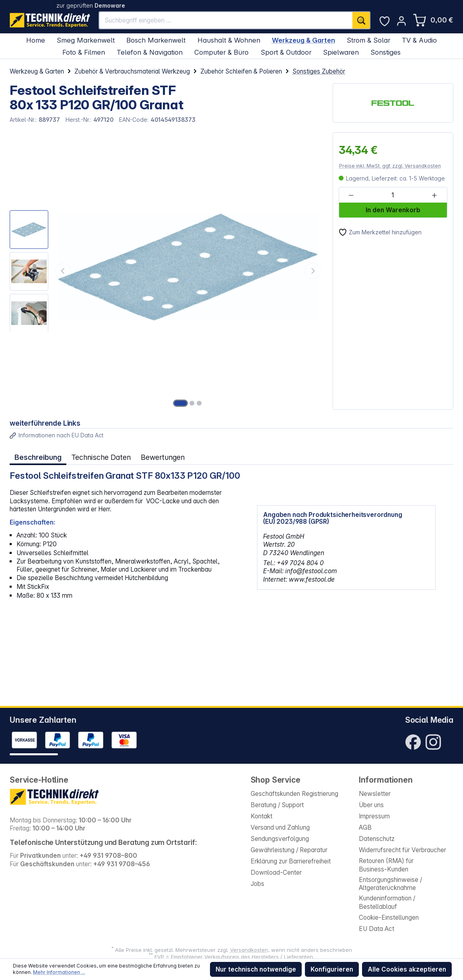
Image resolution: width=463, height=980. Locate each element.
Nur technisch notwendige (256, 969)
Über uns (371, 805)
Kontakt (261, 816)
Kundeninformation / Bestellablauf (387, 902)
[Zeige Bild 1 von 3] (181, 403)
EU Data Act (377, 929)
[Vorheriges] (63, 271)
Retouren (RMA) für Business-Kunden (386, 865)
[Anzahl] (392, 195)
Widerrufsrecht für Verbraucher (402, 850)
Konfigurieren (332, 969)
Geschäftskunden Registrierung (294, 794)
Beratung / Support (277, 805)
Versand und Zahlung (280, 827)
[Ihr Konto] (401, 21)
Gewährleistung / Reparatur (289, 850)
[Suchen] (361, 20)
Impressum (374, 816)
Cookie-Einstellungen (389, 917)
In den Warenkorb (393, 210)
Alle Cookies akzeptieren (407, 969)
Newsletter (375, 794)
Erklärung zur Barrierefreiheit (291, 861)
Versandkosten (249, 950)
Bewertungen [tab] (162, 457)
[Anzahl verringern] (351, 195)
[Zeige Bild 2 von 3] (192, 403)
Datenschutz (377, 839)
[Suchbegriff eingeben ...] (226, 20)
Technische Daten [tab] (101, 457)
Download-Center (276, 872)
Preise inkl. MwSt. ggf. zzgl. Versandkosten (390, 166)
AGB (365, 827)
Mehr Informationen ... (59, 972)
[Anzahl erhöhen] (434, 195)
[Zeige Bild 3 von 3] (199, 403)
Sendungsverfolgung (280, 839)
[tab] (38, 458)
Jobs (257, 884)
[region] (166, 271)
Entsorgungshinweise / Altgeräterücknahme (390, 884)
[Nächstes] (313, 271)
